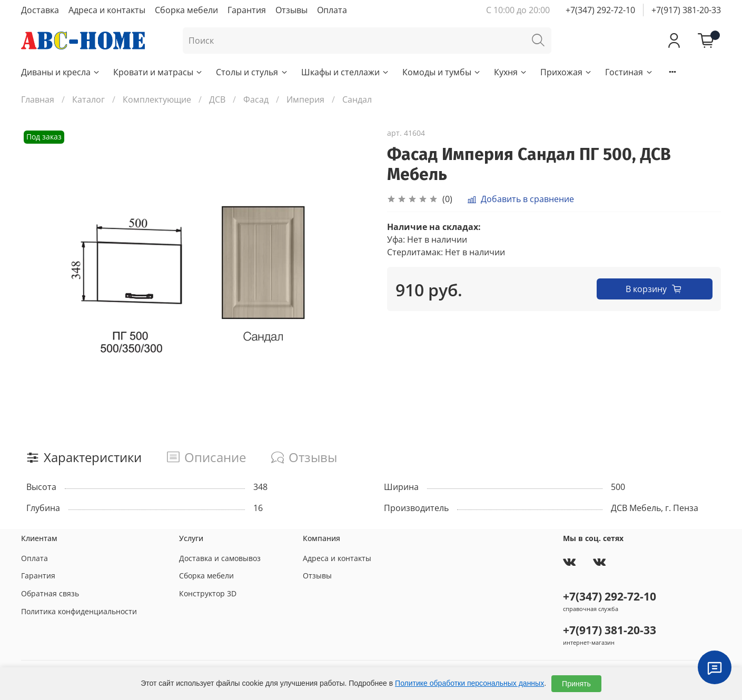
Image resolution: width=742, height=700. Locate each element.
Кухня (511, 72)
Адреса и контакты (107, 10)
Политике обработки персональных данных (469, 683)
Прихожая (566, 72)
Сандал (357, 99)
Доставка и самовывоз (220, 558)
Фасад (256, 99)
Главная (38, 99)
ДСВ (217, 99)
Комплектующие (157, 99)
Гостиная (629, 72)
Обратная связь (50, 593)
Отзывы (291, 10)
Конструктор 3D (208, 593)
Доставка (40, 10)
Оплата (332, 10)
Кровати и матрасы (158, 72)
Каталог (88, 99)
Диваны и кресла (61, 72)
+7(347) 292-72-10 (600, 10)
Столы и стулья (252, 72)
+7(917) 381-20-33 (686, 10)
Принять (576, 684)
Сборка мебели (186, 10)
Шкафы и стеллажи (345, 72)
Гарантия (247, 10)
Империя (305, 99)
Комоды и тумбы (442, 72)
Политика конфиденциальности (79, 611)
